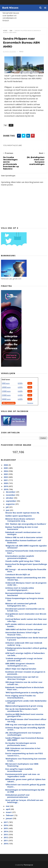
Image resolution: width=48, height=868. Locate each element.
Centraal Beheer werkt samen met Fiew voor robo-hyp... (26, 620)
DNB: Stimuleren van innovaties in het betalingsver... (23, 749)
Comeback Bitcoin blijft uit (18, 575)
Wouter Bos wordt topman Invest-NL (22, 513)
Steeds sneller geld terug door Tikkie (23, 561)
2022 (6, 477)
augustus (11, 504)
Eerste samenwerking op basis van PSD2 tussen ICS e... (24, 754)
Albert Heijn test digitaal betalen (21, 669)
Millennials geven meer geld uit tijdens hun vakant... (25, 780)
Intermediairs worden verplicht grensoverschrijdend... (20, 557)
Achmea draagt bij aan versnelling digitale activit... (25, 729)
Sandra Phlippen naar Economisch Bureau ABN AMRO (24, 739)
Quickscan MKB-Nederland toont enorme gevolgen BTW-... (24, 715)
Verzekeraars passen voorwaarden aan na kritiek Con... (25, 610)
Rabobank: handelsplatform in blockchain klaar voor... (25, 688)
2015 (6, 828)
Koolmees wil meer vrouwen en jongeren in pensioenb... (25, 673)
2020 (6, 483)
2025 (6, 468)
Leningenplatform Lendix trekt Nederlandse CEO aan (26, 702)
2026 (6, 465)
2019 (6, 486)
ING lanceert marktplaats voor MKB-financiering (22, 765)
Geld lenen (6, 379)
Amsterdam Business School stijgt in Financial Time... (22, 634)
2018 (6, 489)
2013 (6, 834)
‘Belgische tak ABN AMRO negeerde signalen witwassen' (26, 547)
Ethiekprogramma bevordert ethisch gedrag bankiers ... (26, 649)
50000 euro (6, 399)
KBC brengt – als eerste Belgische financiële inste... (26, 570)
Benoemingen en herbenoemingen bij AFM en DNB (25, 791)
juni (8, 510)
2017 (6, 822)
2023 (6, 474)
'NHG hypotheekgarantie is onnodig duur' (25, 692)
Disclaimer (30, 403)
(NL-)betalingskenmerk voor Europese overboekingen (23, 734)
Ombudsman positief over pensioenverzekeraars (17, 796)
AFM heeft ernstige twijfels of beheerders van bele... (25, 654)
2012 (6, 837)
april (8, 809)
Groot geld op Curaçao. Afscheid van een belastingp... (24, 801)
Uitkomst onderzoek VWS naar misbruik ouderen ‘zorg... (24, 644)
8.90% (20, 383)
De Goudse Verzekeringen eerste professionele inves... (21, 744)
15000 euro (6, 391)
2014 (6, 831)
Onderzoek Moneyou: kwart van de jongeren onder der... (26, 584)
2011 (6, 840)
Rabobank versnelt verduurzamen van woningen (23, 533)
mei (8, 806)
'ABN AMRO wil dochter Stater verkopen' (24, 629)
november (11, 495)
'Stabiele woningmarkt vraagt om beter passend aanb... (24, 659)
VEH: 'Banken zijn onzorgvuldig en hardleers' (26, 524)
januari (9, 818)
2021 (6, 480)
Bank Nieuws (10, 8)
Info (30, 383)
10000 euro (6, 387)
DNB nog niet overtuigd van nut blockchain (25, 725)
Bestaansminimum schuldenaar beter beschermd (23, 594)
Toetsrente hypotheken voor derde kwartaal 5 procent (26, 639)
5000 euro (6, 383)
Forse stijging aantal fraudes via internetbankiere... (20, 697)
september (11, 501)
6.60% (20, 391)
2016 (6, 825)
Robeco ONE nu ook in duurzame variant (24, 537)
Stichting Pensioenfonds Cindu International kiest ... (26, 552)
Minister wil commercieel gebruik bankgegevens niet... (21, 605)
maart (9, 812)
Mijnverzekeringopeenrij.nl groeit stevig (24, 706)
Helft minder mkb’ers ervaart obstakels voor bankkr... (26, 625)
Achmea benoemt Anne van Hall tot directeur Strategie (22, 678)
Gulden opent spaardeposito (19, 516)
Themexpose (28, 865)
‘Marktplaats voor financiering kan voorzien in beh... (26, 760)
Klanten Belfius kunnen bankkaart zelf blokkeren (23, 542)
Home (5, 31)
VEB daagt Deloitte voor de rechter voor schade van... (24, 683)
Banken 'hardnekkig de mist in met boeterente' (22, 528)
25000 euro (6, 395)
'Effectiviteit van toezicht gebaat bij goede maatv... (25, 786)
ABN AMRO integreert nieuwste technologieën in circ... (20, 665)
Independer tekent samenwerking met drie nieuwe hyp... (25, 579)
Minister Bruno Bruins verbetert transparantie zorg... (20, 520)
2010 (6, 844)
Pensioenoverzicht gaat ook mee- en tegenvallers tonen (23, 775)
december (11, 492)
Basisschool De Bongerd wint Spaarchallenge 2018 (26, 565)
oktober (10, 498)
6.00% (20, 387)
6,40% (20, 395)
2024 (6, 471)
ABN (11, 31)
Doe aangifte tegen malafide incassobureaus (19, 770)
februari (10, 815)
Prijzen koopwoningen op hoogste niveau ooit (25, 599)
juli (7, 507)
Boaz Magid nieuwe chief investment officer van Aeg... (26, 720)
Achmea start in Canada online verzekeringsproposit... (20, 589)
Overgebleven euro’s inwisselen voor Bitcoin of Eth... (26, 615)
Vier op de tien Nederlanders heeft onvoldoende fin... (22, 710)
